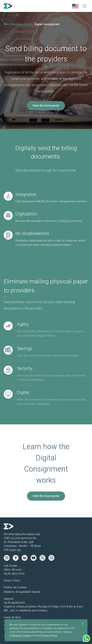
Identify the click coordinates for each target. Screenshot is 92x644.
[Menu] (85, 6)
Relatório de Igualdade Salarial (22, 592)
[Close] (83, 624)
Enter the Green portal (46, 106)
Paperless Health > (22, 24)
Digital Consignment (47, 24)
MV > (7, 24)
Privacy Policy (12, 580)
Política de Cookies (15, 587)
